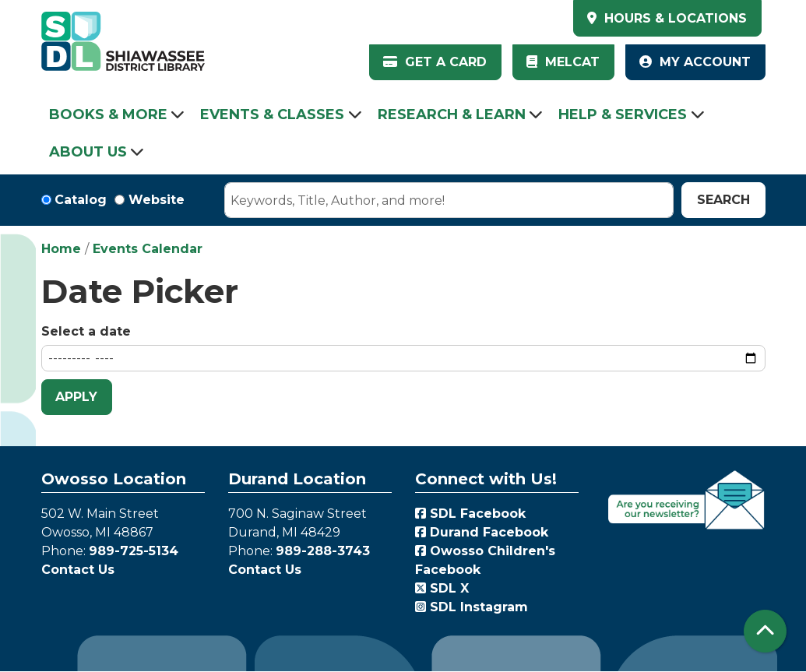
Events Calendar (148, 249)
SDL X (442, 588)
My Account (695, 62)
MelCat (563, 62)
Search (723, 200)
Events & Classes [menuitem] (272, 114)
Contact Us (78, 570)
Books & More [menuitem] (108, 114)
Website (157, 200)
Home (61, 249)
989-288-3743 (323, 551)
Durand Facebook (482, 532)
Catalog (81, 200)
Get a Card (435, 62)
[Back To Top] (765, 631)
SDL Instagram (472, 607)
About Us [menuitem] (88, 152)
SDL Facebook (470, 514)
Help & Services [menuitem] (623, 114)
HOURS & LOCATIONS (674, 18)
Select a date (86, 331)
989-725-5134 (134, 551)
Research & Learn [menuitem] (452, 114)
